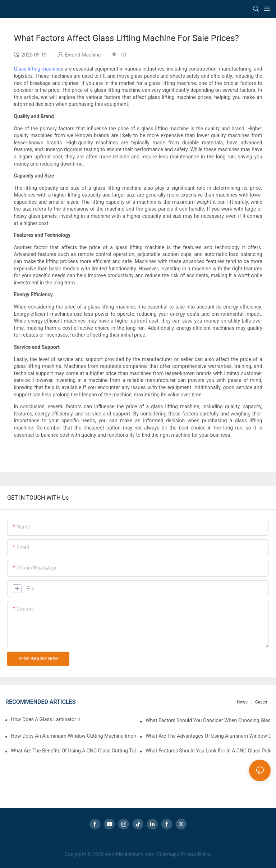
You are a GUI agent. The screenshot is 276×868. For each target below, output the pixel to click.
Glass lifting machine (37, 69)
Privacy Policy (196, 854)
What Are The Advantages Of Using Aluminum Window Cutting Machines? (208, 736)
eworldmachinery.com (130, 854)
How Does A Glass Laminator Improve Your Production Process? (45, 719)
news (242, 702)
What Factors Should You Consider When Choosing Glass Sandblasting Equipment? (208, 720)
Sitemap (167, 854)
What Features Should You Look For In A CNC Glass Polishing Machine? (208, 751)
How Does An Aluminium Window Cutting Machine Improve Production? (73, 736)
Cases (261, 702)
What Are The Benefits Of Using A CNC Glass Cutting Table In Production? (73, 751)
